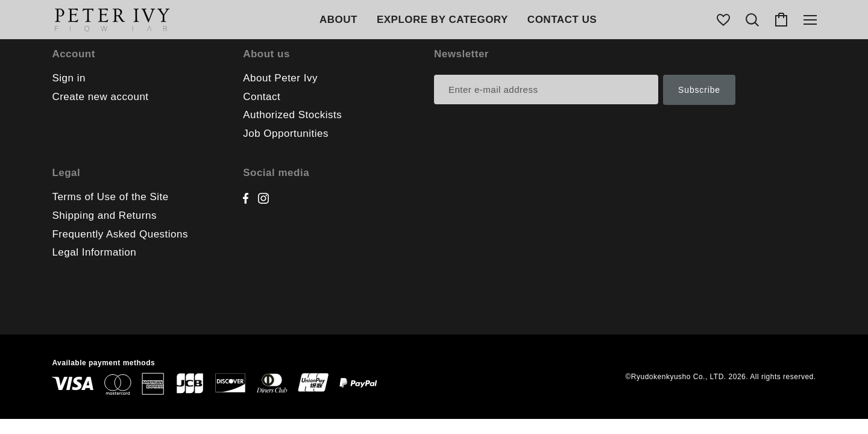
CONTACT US (562, 20)
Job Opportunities (286, 134)
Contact (262, 97)
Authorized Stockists (292, 115)
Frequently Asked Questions (120, 234)
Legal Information (94, 252)
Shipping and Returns (104, 215)
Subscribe (699, 90)
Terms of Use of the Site (110, 197)
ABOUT (338, 20)
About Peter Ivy (280, 78)
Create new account (100, 97)
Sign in (68, 78)
